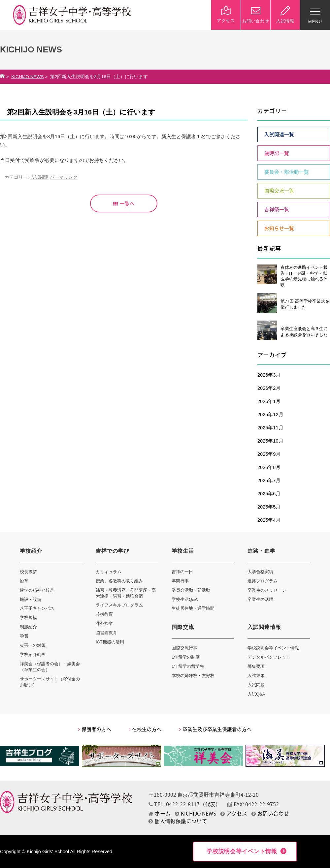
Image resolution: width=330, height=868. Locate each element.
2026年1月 (269, 401)
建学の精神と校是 (37, 590)
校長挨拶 (28, 572)
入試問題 (256, 685)
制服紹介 (28, 627)
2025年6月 (269, 494)
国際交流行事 (184, 648)
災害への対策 (33, 645)
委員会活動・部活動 (191, 590)
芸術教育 (104, 614)
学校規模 (28, 618)
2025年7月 (269, 480)
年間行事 (180, 581)
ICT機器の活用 (110, 642)
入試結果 (256, 676)
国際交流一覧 (279, 191)
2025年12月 (270, 415)
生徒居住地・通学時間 (193, 608)
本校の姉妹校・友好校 (193, 676)
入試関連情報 (264, 627)
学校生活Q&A (185, 599)
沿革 (24, 581)
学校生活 (183, 551)
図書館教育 (106, 633)
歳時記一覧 (277, 153)
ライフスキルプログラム (119, 605)
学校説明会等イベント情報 (273, 648)
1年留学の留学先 (188, 666)
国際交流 (183, 627)
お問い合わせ (270, 813)
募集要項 (256, 666)
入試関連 (39, 177)
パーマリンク (64, 177)
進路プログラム (263, 581)
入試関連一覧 (279, 134)
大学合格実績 (260, 572)
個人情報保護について (178, 821)
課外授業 (104, 623)
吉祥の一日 (182, 572)
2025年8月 (269, 467)
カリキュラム (109, 572)
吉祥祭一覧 (277, 209)
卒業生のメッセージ (267, 590)
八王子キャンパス (37, 608)
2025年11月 (270, 428)
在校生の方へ (145, 729)
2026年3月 (269, 375)
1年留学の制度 (186, 657)
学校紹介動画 (33, 654)
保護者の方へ (95, 729)
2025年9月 (269, 454)
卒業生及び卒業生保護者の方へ (215, 729)
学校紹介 (31, 551)
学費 (24, 636)
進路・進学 (262, 551)
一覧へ (124, 203)
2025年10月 (270, 441)
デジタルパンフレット (269, 657)
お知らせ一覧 (279, 228)
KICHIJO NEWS (27, 77)
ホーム (160, 813)
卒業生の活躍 (260, 599)
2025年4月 (269, 520)
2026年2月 (269, 388)
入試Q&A (256, 694)
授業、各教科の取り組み (119, 581)
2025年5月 (269, 507)
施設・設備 (31, 599)
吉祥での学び (113, 551)
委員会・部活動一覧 (287, 172)
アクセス (234, 813)
